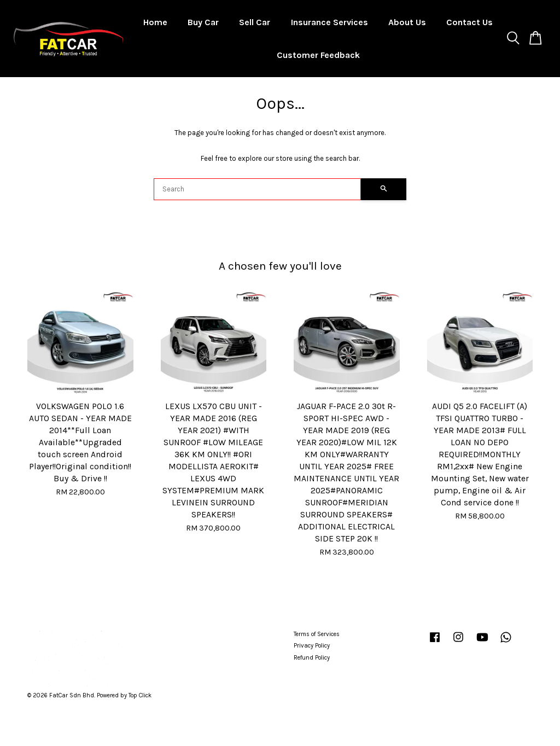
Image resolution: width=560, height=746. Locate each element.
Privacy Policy (312, 646)
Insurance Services (329, 22)
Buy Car (203, 22)
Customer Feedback (318, 55)
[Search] (257, 189)
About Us (407, 22)
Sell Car (255, 22)
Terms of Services (317, 634)
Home (155, 22)
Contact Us (469, 22)
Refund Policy (312, 658)
